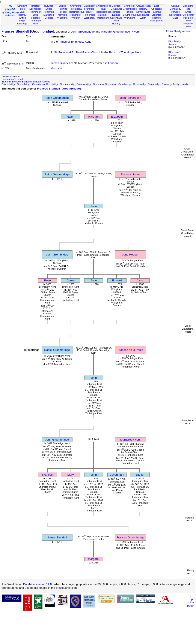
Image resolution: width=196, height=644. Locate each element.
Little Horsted (35, 16)
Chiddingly (89, 6)
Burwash (49, 6)
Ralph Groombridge (57, 98)
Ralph (71, 117)
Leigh (22, 21)
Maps (175, 18)
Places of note (188, 25)
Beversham (117, 475)
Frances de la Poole (130, 350)
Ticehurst (156, 18)
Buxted (62, 6)
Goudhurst (116, 9)
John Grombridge (57, 255)
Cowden (116, 6)
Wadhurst (62, 18)
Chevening (76, 6)
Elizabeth (117, 117)
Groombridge (130, 9)
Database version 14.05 (38, 584)
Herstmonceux (77, 12)
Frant (103, 9)
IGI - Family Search (174, 43)
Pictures (175, 12)
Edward (117, 280)
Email (188, 12)
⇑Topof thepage (190, 601)
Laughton (157, 15)
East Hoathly (22, 13)
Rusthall (103, 15)
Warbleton (89, 18)
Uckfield (49, 18)
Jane (140, 280)
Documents (175, 15)
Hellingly (62, 12)
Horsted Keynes (116, 13)
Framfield (89, 9)
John (94, 206)
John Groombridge (83, 32)
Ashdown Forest (22, 7)
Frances (47, 475)
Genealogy (175, 9)
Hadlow (143, 9)
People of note (188, 19)
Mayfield (62, 15)
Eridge (49, 9)
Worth (143, 18)
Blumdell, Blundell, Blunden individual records (26, 82)
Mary (71, 475)
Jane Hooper (130, 255)
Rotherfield (89, 15)
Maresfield (49, 15)
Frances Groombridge (130, 537)
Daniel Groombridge (57, 350)
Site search (188, 15)
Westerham (103, 18)
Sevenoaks (116, 18)
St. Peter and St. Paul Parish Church (77, 52)
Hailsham (157, 12)
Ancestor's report (11, 76)
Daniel (71, 280)
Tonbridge (22, 24)
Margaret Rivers (130, 440)
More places (156, 21)
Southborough (130, 15)
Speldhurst (143, 15)
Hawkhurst (35, 12)
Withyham (130, 18)
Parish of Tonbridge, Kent (75, 42)
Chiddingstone (104, 6)
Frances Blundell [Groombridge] (28, 31)
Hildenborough (104, 12)
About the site (188, 7)
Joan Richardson (130, 98)
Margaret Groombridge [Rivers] (121, 32)
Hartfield (22, 18)
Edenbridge (35, 9)
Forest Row (76, 9)
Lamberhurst (143, 12)
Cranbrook (130, 6)
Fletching (62, 9)
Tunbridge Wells (36, 22)
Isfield (130, 12)
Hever (89, 12)
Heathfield (49, 12)
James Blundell (60, 63)
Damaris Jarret (130, 174)
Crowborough (144, 6)
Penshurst (76, 15)
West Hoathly (116, 22)
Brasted (35, 6)
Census (175, 6)
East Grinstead (157, 7)
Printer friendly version (178, 31)
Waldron (76, 18)
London (113, 63)
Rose (47, 280)
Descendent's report (12, 79)
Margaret (56, 68)
